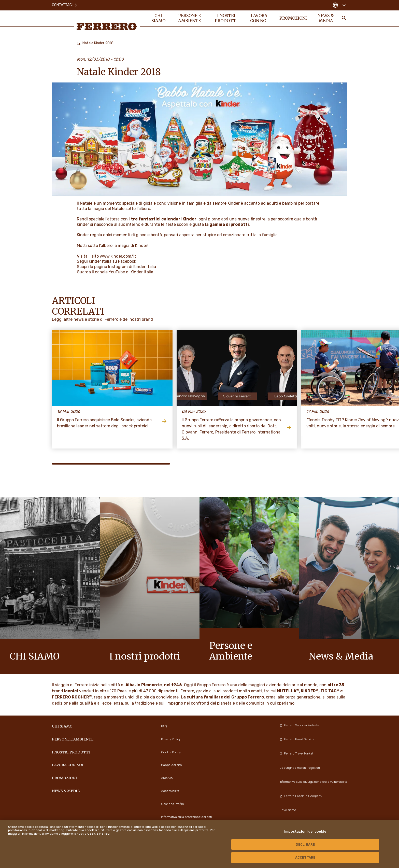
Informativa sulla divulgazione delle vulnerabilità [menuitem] (313, 782)
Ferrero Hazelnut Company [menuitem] (301, 796)
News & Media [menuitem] (326, 18)
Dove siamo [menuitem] (288, 810)
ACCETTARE (305, 857)
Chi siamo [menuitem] (158, 18)
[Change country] (339, 5)
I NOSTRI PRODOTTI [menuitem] (226, 18)
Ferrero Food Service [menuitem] (297, 739)
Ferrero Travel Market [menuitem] (296, 753)
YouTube (117, 272)
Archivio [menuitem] (167, 778)
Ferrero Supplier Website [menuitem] (299, 725)
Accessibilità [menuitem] (170, 791)
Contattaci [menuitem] (65, 5)
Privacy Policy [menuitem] (171, 739)
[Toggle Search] (344, 18)
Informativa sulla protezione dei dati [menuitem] (187, 817)
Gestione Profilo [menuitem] (173, 804)
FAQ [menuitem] (164, 726)
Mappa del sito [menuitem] (172, 765)
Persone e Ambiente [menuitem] (189, 18)
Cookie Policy (98, 834)
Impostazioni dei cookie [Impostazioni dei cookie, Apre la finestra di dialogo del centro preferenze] (305, 831)
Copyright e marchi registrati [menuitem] (300, 768)
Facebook (127, 261)
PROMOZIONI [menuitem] (293, 18)
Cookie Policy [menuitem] (171, 752)
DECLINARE (305, 844)
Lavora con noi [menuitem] (259, 18)
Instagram (118, 267)
